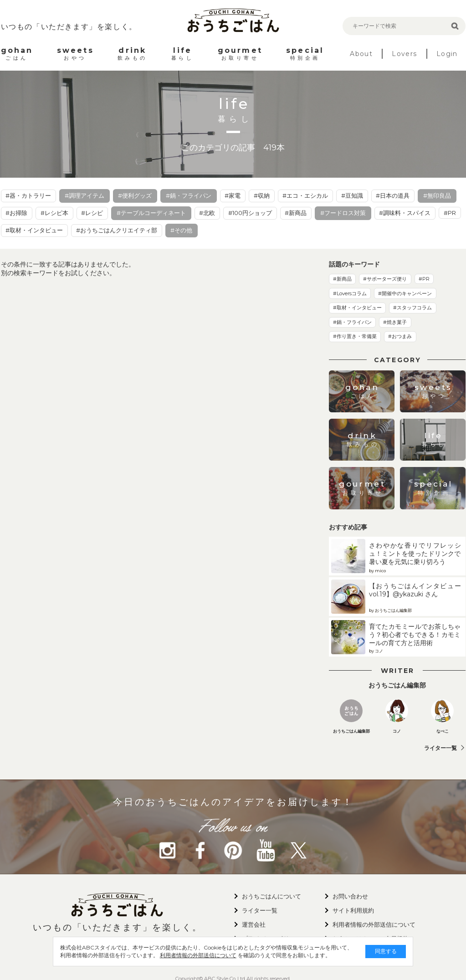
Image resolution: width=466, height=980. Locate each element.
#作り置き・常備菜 (355, 336)
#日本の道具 (393, 195)
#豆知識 (352, 195)
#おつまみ (400, 336)
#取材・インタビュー (34, 230)
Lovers (404, 54)
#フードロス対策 (343, 213)
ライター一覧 (440, 748)
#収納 (262, 195)
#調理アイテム (84, 195)
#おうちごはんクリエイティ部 (117, 230)
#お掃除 (16, 213)
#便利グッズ (135, 195)
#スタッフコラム (412, 308)
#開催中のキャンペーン (405, 293)
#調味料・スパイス (405, 213)
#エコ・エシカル (305, 195)
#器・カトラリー (28, 195)
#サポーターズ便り (385, 279)
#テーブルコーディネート (151, 213)
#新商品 (296, 213)
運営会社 (254, 924)
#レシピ (92, 213)
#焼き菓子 (395, 322)
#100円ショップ (250, 213)
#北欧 (207, 213)
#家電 (233, 195)
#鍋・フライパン (189, 195)
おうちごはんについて (271, 896)
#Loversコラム (350, 293)
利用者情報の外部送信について (190, 955)
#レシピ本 (54, 213)
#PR (450, 213)
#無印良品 (437, 195)
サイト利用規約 (353, 910)
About (361, 54)
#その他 (181, 230)
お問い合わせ (350, 896)
